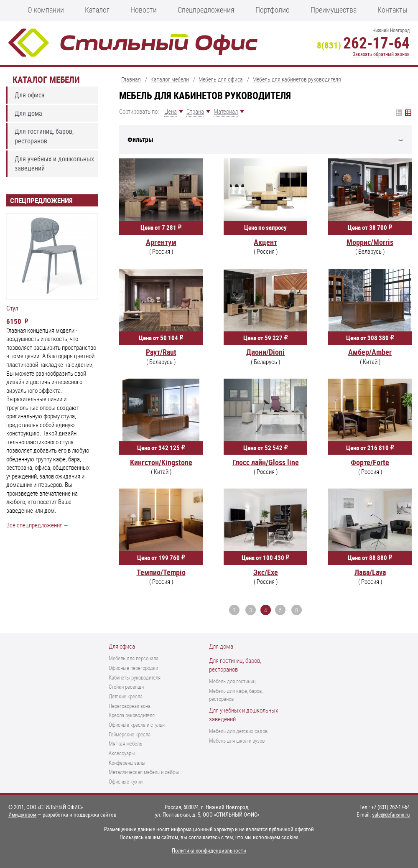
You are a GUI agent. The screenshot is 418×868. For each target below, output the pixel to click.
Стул (12, 308)
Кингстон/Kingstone (161, 462)
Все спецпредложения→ (38, 525)
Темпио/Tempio (161, 572)
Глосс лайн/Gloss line (266, 462)
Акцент (265, 242)
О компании (46, 10)
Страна (195, 111)
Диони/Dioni (265, 352)
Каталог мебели (46, 79)
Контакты (393, 10)
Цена (171, 111)
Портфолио (273, 10)
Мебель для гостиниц (232, 681)
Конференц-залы (127, 763)
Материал (226, 111)
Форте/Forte (370, 462)
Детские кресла (126, 696)
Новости (144, 10)
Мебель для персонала (134, 658)
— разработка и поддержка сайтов (62, 815)
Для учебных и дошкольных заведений (54, 163)
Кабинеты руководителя (135, 677)
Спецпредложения (206, 10)
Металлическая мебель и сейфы (144, 772)
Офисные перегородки (133, 668)
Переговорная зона (130, 706)
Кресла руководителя (132, 715)
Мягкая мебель (125, 743)
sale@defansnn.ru (391, 815)
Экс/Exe (266, 572)
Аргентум (161, 242)
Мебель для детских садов (238, 731)
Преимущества (334, 10)
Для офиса (30, 95)
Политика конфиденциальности (209, 850)
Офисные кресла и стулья (137, 725)
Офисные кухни (126, 781)
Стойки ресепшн (126, 687)
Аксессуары (122, 753)
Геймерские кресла (130, 734)
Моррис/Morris (370, 242)
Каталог (97, 10)
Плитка (399, 113)
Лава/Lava (370, 572)
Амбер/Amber (370, 352)
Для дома (28, 113)
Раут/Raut (161, 352)
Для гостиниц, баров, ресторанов (44, 136)
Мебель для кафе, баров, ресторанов (236, 695)
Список (408, 113)
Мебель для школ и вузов (237, 741)
